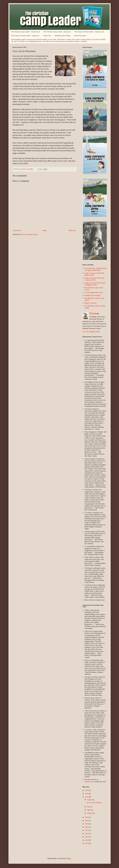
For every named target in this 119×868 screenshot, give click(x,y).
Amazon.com (89, 782)
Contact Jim (47, 36)
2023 (87, 797)
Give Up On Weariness (94, 803)
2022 (87, 817)
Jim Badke (95, 314)
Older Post (72, 230)
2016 (87, 834)
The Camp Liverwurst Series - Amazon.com (89, 32)
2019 (87, 824)
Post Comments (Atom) (30, 234)
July (89, 807)
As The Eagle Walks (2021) (94, 292)
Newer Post (17, 230)
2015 (87, 837)
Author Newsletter (80, 36)
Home (45, 230)
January (90, 813)
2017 (87, 830)
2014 (87, 840)
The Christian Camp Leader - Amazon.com (26, 32)
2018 (87, 827)
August (90, 800)
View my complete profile (91, 332)
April (89, 810)
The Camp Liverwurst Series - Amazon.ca (25, 36)
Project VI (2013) (90, 303)
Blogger (68, 858)
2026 (87, 790)
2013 (87, 843)
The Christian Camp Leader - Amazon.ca (57, 32)
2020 (87, 821)
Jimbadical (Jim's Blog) (62, 36)
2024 (87, 794)
